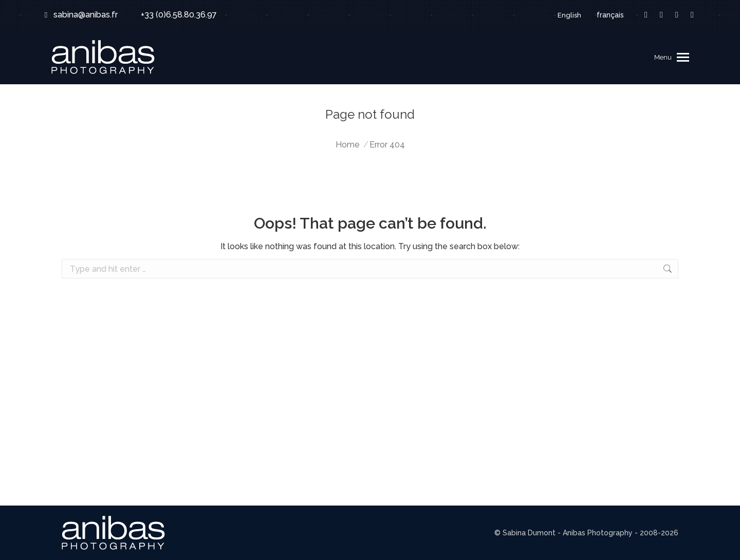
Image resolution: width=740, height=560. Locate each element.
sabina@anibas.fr (79, 15)
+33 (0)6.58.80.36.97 (172, 15)
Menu (663, 57)
